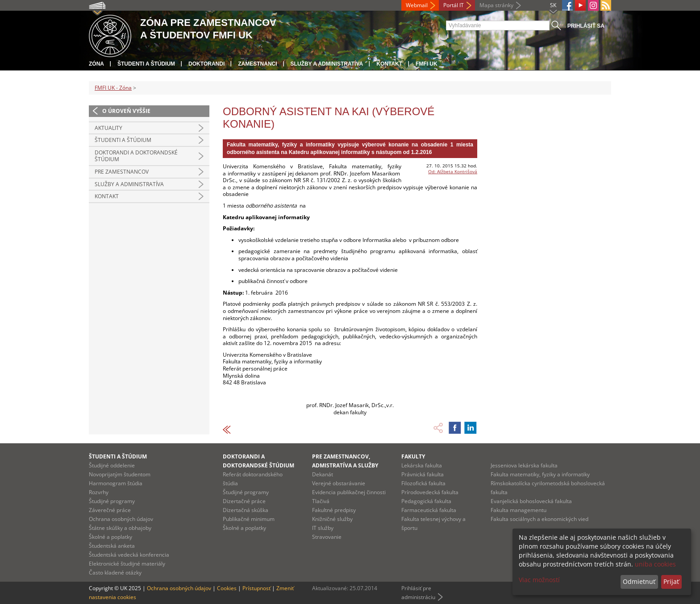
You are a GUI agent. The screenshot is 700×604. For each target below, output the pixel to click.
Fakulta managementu (519, 510)
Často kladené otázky (115, 573)
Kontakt (389, 64)
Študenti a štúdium (146, 64)
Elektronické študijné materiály (127, 564)
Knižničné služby (332, 519)
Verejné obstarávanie (339, 483)
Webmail (417, 5)
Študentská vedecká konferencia (129, 555)
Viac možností (539, 580)
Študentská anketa (112, 546)
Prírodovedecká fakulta (430, 492)
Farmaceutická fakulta (429, 510)
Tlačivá (321, 501)
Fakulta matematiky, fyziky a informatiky (540, 474)
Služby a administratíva (327, 64)
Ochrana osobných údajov (121, 519)
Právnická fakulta (423, 474)
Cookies (227, 588)
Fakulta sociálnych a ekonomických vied (540, 519)
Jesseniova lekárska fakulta (524, 465)
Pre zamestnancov (122, 172)
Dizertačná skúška (246, 510)
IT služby (323, 528)
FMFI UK (427, 64)
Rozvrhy (99, 492)
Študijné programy (112, 501)
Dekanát (323, 474)
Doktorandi (206, 64)
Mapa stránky (496, 5)
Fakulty (413, 456)
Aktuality (108, 128)
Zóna (96, 64)
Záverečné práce (110, 510)
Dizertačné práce (244, 501)
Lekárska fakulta (422, 465)
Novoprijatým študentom (120, 474)
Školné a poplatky (110, 537)
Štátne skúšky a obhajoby (120, 528)
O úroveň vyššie (126, 111)
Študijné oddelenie (112, 465)
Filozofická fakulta (423, 483)
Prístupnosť (256, 588)
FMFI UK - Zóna (113, 88)
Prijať (671, 581)
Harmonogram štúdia (116, 483)
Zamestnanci (257, 64)
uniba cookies (655, 564)
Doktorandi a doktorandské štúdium (136, 156)
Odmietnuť (639, 581)
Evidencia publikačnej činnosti (349, 492)
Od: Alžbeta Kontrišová (453, 171)
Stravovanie (327, 537)
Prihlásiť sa (586, 26)
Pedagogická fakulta (426, 501)
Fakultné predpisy (334, 510)
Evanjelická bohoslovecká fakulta (531, 501)
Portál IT (454, 5)
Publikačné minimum (249, 519)
